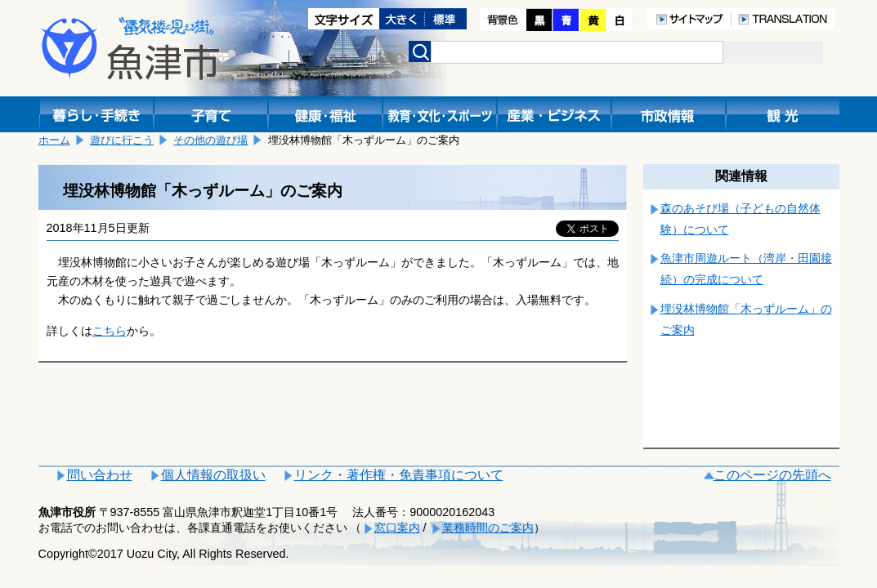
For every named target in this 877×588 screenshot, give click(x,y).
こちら (110, 331)
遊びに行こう (122, 140)
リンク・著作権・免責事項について (399, 475)
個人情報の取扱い (213, 475)
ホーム (54, 140)
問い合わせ (100, 475)
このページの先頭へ (772, 475)
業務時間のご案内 (488, 528)
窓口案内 (397, 528)
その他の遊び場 (210, 140)
